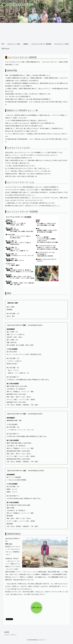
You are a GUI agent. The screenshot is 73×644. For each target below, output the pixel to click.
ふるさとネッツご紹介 (14, 44)
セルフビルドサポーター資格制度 (41, 44)
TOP (3, 44)
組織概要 (7, 632)
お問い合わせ (5, 49)
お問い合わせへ (36, 610)
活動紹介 (26, 44)
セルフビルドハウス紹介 (61, 44)
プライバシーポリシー (10, 635)
